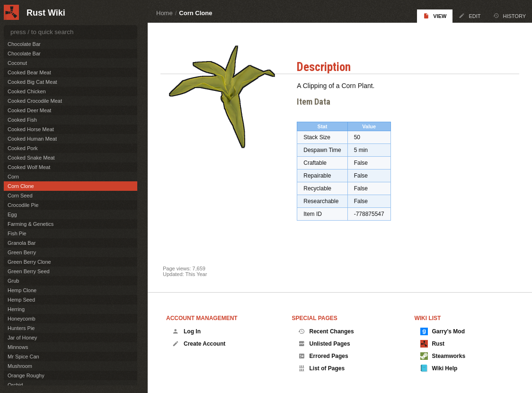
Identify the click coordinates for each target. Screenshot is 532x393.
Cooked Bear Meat (29, 72)
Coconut (17, 63)
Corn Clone (195, 13)
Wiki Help (439, 368)
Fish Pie (17, 233)
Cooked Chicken (27, 91)
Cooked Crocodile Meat (35, 101)
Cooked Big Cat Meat (32, 82)
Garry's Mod (443, 331)
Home (164, 13)
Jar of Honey (22, 338)
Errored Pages (323, 356)
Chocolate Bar (24, 44)
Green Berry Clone (29, 262)
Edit (470, 16)
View (435, 16)
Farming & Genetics (31, 224)
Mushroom (20, 366)
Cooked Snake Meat (31, 158)
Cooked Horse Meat (31, 129)
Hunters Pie (21, 328)
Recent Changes (326, 331)
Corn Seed (20, 196)
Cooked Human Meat (32, 139)
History (510, 16)
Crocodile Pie (23, 205)
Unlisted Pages (324, 344)
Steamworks (443, 356)
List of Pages (322, 368)
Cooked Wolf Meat (29, 167)
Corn (13, 177)
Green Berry (22, 252)
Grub (13, 281)
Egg (12, 214)
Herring (16, 309)
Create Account (199, 344)
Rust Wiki (46, 13)
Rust (432, 344)
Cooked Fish (22, 120)
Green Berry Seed (29, 271)
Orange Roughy (26, 375)
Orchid (15, 385)
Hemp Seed (21, 300)
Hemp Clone (22, 290)
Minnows (18, 347)
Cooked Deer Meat (29, 110)
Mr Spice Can (23, 357)
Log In (186, 331)
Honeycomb (22, 319)
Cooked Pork (23, 148)
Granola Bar (22, 243)
